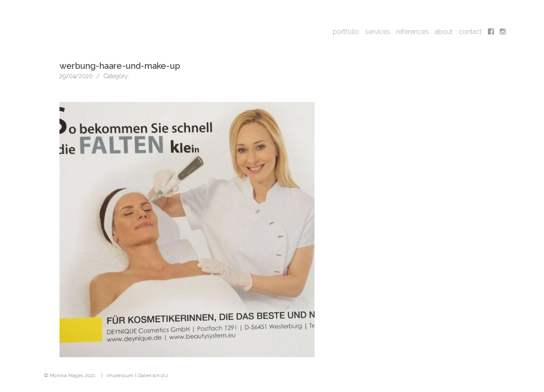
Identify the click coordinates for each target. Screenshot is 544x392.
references (412, 32)
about (444, 32)
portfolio (346, 32)
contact (470, 32)
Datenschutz (153, 376)
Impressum (120, 376)
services (378, 32)
